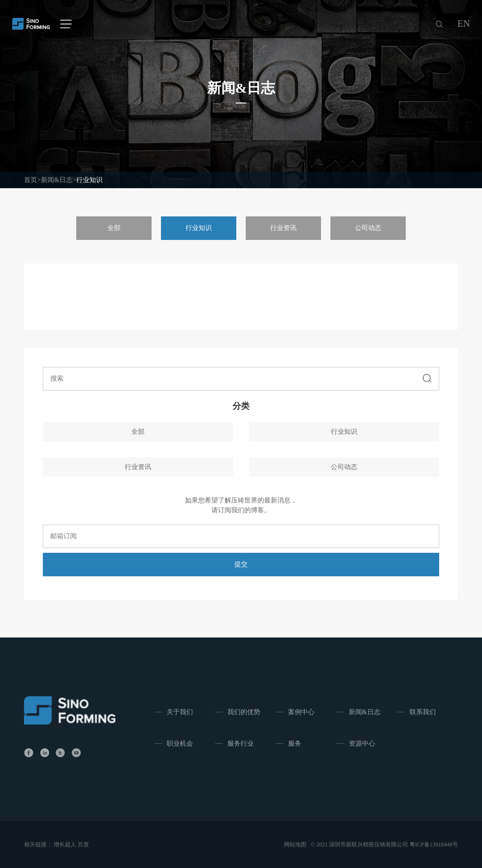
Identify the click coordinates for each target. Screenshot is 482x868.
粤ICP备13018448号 (434, 844)
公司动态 (368, 228)
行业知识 (89, 180)
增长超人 (65, 844)
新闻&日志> (59, 180)
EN (464, 24)
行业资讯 (283, 228)
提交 (241, 564)
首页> (32, 180)
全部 (114, 228)
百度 (83, 844)
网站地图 (295, 844)
